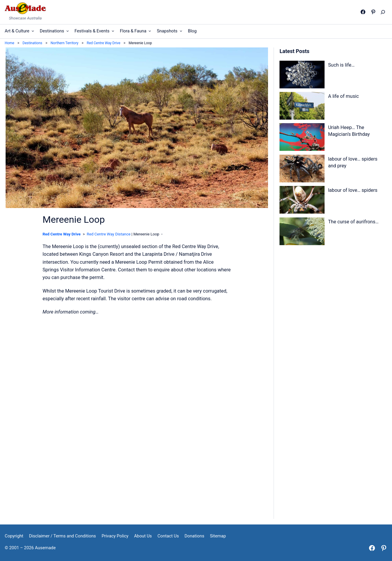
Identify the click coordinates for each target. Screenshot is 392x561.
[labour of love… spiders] (302, 201)
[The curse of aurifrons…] (302, 232)
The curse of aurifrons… (353, 222)
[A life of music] (302, 107)
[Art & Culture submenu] (33, 31)
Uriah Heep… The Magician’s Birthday (349, 131)
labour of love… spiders (353, 190)
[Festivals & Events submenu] (113, 31)
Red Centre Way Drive (62, 234)
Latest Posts (294, 51)
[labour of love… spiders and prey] (302, 170)
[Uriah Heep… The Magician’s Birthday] (302, 138)
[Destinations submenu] (68, 31)
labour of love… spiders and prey (353, 162)
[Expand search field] (384, 12)
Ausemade (45, 548)
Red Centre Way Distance (109, 234)
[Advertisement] (333, 301)
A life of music (344, 96)
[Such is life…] (302, 76)
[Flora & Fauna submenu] (150, 31)
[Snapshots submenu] (181, 31)
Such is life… (341, 65)
